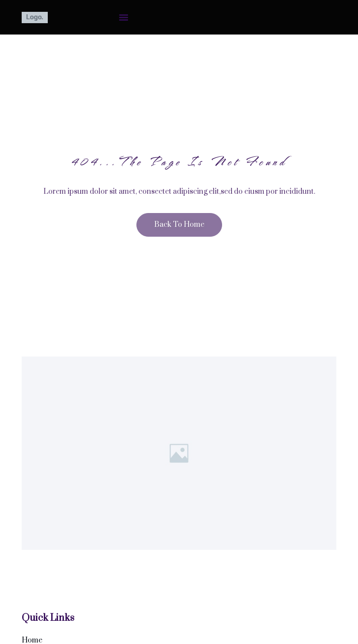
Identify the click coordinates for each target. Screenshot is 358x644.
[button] (124, 17)
